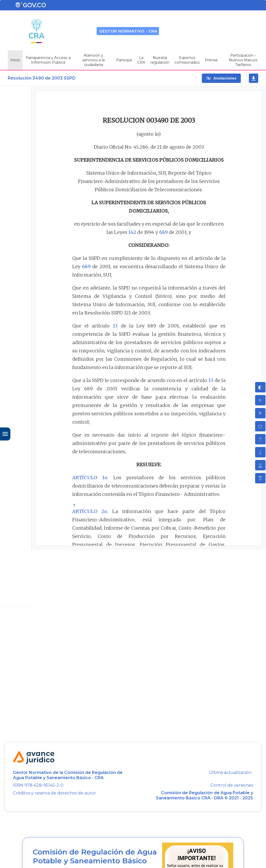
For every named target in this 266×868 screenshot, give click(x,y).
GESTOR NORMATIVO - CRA (128, 31)
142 (132, 232)
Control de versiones (232, 785)
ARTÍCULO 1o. (90, 478)
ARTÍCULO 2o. (90, 511)
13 (115, 326)
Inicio (15, 60)
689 (164, 232)
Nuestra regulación (160, 60)
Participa (124, 60)
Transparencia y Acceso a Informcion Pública (48, 60)
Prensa (211, 60)
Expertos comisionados (187, 60)
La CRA (141, 60)
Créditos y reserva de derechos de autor (55, 793)
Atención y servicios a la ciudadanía (94, 60)
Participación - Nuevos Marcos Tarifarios (243, 60)
